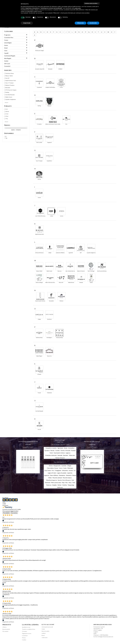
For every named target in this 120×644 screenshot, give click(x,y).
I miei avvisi (44, 638)
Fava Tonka (48, 470)
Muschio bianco (67, 478)
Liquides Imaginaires (11, 99)
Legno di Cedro (52, 473)
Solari (6, 48)
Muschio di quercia (51, 480)
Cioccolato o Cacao (52, 468)
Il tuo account (48, 625)
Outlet (6, 61)
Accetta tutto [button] (93, 23)
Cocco (61, 468)
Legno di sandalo (62, 473)
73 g (7, 119)
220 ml (7, 111)
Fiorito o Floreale (65, 450)
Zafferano (60, 487)
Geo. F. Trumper (10, 83)
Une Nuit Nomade (10, 95)
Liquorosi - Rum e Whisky (51, 475)
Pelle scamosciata (56, 482)
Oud (73, 480)
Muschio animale (57, 478)
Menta (74, 475)
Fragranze (7, 35)
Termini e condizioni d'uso (29, 629)
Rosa (70, 482)
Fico (53, 470)
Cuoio (65, 468)
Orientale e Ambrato (51, 455)
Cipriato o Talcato (49, 450)
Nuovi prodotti (6, 629)
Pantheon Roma (10, 73)
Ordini (43, 629)
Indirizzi (44, 633)
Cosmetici (7, 66)
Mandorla (69, 475)
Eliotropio (70, 468)
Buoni (43, 635)
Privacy (24, 638)
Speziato (66, 455)
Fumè (51, 453)
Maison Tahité (9, 76)
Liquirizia (70, 473)
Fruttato (73, 450)
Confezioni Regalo (10, 56)
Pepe (63, 482)
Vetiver (59, 485)
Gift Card (7, 64)
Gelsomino (65, 470)
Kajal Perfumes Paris (11, 80)
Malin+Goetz (9, 97)
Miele (50, 478)
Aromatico (71, 448)
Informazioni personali (47, 627)
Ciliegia (69, 466)
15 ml (7, 114)
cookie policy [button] (78, 8)
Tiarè (74, 482)
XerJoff (7, 78)
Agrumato (60, 448)
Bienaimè (8, 88)
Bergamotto (57, 466)
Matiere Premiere (10, 85)
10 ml (7, 116)
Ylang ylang (71, 485)
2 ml (7, 109)
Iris (75, 470)
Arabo (66, 448)
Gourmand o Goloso (59, 453)
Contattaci (25, 636)
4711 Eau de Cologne (11, 90)
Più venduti (5, 631)
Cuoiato (57, 450)
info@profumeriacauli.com (106, 637)
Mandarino (62, 475)
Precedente (6, 513)
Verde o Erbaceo (60, 458)
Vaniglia (54, 485)
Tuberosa (49, 485)
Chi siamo (24, 631)
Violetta (65, 485)
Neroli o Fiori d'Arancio (64, 480)
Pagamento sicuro (27, 633)
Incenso (71, 470)
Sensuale (60, 455)
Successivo (14, 513)
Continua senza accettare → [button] (92, 3)
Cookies (24, 640)
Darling (7, 92)
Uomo (6, 45)
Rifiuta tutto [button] (81, 23)
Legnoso (68, 453)
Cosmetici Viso (9, 37)
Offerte (4, 627)
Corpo (6, 40)
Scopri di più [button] (27, 23)
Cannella (64, 466)
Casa (6, 50)
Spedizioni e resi (26, 627)
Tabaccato (72, 455)
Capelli (6, 53)
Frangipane (58, 470)
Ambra (51, 466)
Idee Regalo (8, 58)
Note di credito (45, 631)
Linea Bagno (8, 43)
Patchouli (47, 482)
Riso (67, 482)
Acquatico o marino (51, 448)
